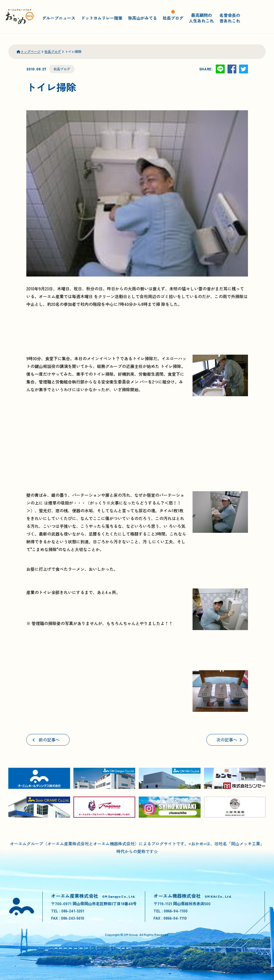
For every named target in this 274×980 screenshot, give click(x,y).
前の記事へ (46, 740)
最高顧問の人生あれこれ (201, 18)
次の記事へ (229, 740)
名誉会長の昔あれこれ (230, 18)
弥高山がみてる (143, 18)
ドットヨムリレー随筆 (102, 18)
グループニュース (59, 18)
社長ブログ (173, 18)
